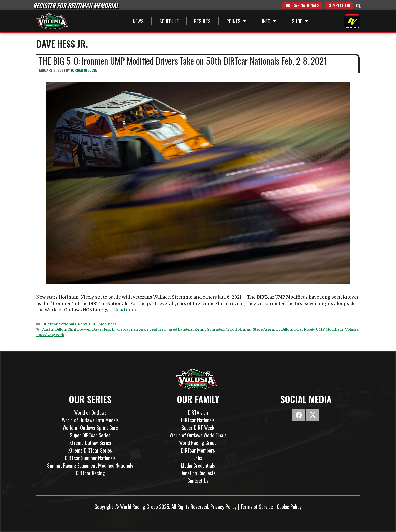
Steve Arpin (263, 329)
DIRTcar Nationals (59, 324)
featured (158, 329)
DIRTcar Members (198, 450)
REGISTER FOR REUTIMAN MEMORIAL (76, 5)
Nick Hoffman (238, 329)
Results (202, 21)
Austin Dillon (54, 329)
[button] (358, 6)
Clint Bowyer (79, 329)
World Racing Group (198, 443)
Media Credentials (198, 465)
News (138, 21)
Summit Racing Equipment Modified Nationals (90, 465)
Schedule (169, 21)
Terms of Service (257, 507)
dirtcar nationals (133, 329)
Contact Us (198, 481)
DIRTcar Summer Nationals (90, 458)
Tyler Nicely (304, 329)
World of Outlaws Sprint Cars (90, 428)
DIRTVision (198, 412)
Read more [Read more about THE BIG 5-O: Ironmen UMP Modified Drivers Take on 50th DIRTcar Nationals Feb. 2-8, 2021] (126, 310)
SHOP (300, 21)
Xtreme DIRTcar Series (90, 450)
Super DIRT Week (198, 428)
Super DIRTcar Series (90, 435)
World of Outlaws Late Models (90, 420)
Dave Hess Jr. (104, 329)
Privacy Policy (224, 507)
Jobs (198, 458)
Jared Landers (180, 329)
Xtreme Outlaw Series (90, 443)
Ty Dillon (284, 329)
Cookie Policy (289, 507)
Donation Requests (198, 473)
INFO (269, 21)
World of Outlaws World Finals (198, 435)
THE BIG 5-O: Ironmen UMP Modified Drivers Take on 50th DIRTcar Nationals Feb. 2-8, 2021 (183, 61)
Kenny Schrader (209, 329)
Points (236, 21)
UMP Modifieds (103, 324)
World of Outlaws (90, 412)
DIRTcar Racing (90, 473)
